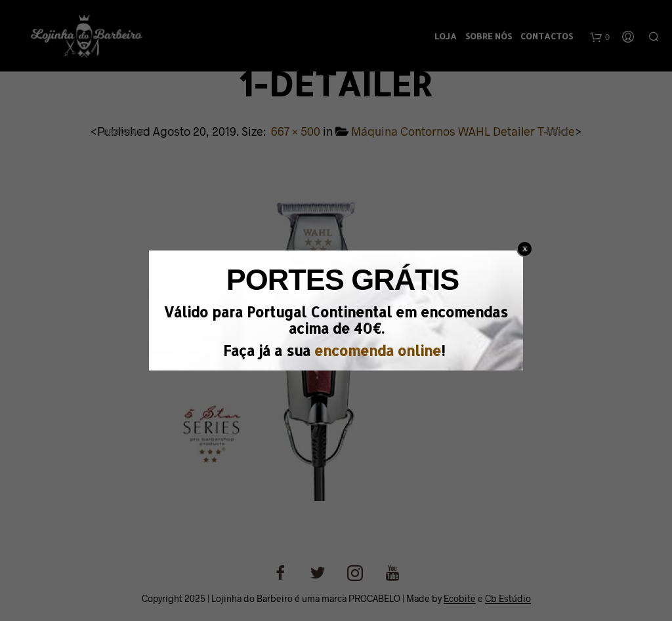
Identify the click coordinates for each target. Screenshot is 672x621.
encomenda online (378, 351)
